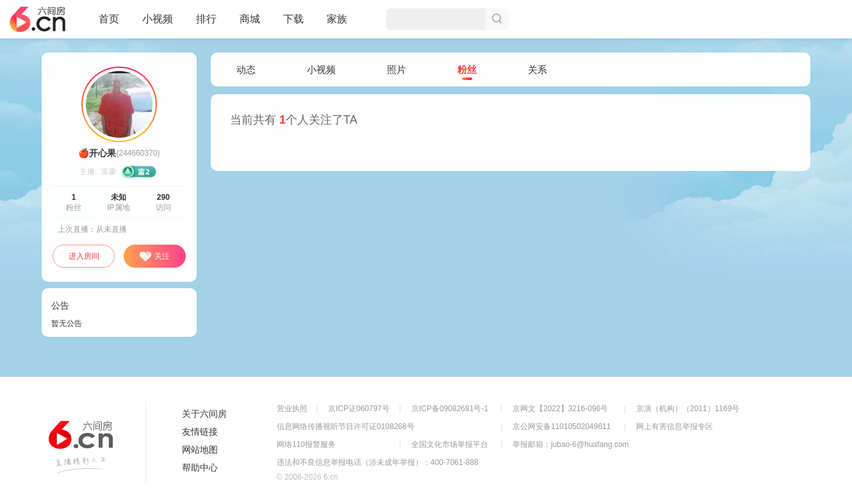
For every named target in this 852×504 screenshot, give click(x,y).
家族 (337, 24)
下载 (293, 19)
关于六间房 (204, 414)
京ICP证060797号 (359, 409)
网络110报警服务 (306, 444)
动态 (246, 69)
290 (163, 197)
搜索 (497, 19)
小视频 (158, 24)
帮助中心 (200, 467)
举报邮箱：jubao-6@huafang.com (571, 444)
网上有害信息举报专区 (675, 427)
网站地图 (200, 450)
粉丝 (467, 70)
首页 (109, 24)
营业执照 (292, 409)
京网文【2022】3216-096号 (560, 409)
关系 (537, 69)
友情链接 (200, 432)
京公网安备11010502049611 (561, 427)
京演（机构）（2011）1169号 (688, 409)
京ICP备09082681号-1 (450, 409)
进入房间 (84, 256)
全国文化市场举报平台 (450, 444)
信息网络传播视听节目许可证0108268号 (346, 427)
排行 (206, 19)
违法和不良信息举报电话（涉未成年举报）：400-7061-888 (378, 462)
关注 (154, 257)
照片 (397, 69)
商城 (250, 24)
